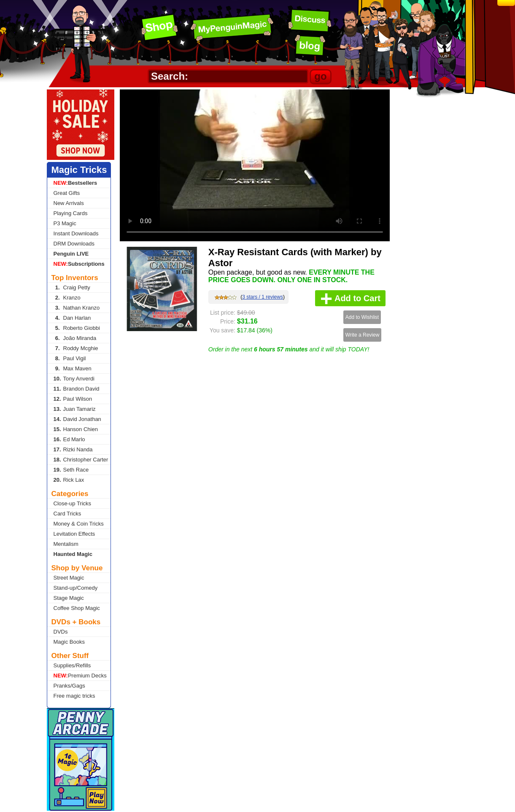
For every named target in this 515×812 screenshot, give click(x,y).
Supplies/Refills (72, 665)
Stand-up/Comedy (76, 588)
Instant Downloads (76, 233)
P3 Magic (65, 223)
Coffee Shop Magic (77, 608)
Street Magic (69, 578)
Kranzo (67, 298)
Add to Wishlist (362, 317)
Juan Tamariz (75, 409)
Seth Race (71, 470)
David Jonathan (77, 419)
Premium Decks (80, 676)
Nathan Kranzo (77, 308)
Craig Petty (72, 287)
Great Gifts (67, 193)
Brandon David (77, 389)
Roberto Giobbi (77, 328)
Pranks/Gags (69, 686)
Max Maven (73, 368)
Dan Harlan (72, 318)
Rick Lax (69, 480)
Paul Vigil (70, 358)
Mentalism (66, 544)
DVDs (61, 632)
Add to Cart (350, 298)
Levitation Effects (74, 534)
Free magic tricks (74, 696)
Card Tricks (67, 514)
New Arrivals (69, 203)
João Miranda (75, 338)
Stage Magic (69, 598)
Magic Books (69, 642)
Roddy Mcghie (76, 348)
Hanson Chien (76, 429)
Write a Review (362, 335)
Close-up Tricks (73, 503)
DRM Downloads (74, 244)
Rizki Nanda (73, 449)
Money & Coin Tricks (79, 524)
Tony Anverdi (74, 379)
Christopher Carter (81, 460)
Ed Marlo (69, 439)
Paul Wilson (73, 399)
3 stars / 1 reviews (263, 297)
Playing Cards (71, 213)
